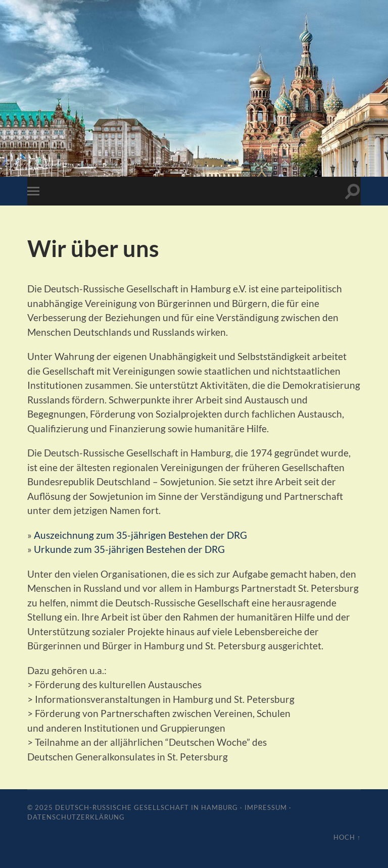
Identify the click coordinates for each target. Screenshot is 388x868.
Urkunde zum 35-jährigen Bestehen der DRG (129, 549)
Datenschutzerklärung (76, 817)
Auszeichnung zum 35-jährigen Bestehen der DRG (140, 535)
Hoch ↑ (347, 837)
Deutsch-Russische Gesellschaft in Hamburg (147, 807)
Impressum (266, 807)
